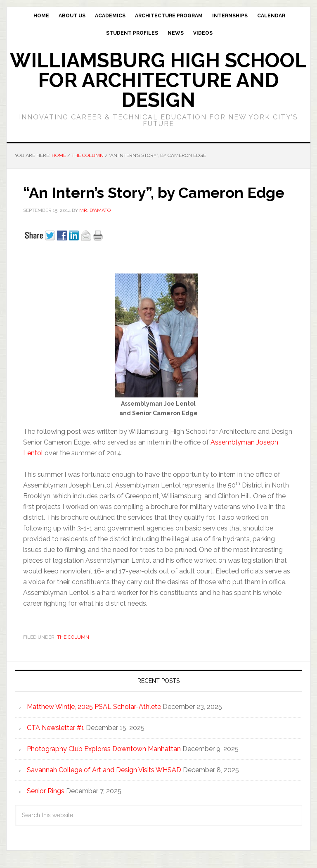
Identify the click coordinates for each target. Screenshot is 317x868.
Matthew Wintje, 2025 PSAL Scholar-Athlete (94, 707)
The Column (73, 637)
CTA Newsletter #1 (56, 728)
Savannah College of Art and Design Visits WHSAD (104, 770)
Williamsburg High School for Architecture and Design (158, 80)
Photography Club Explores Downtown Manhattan (104, 749)
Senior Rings (46, 791)
